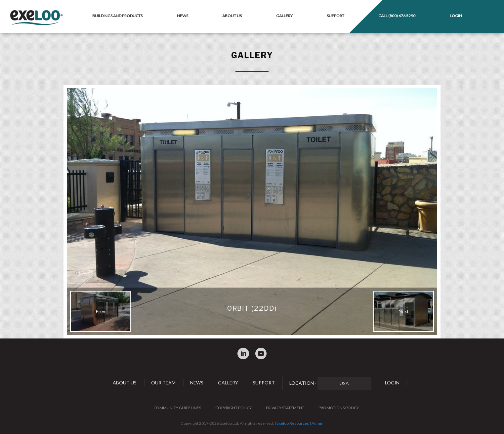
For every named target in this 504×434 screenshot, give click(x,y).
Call (397, 16)
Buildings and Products (117, 16)
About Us (232, 16)
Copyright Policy (233, 408)
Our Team (163, 383)
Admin (317, 423)
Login (456, 16)
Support (336, 16)
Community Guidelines (177, 408)
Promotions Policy (339, 408)
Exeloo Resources (293, 423)
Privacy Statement (285, 408)
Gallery (284, 16)
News (183, 16)
